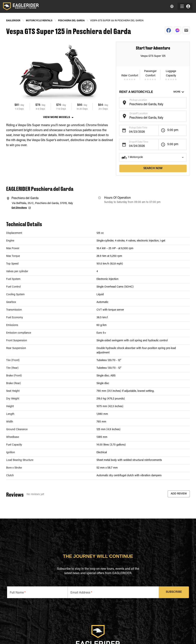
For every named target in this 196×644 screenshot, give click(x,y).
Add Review (179, 494)
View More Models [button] (57, 117)
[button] (153, 157)
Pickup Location (138, 100)
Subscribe (174, 592)
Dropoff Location (139, 114)
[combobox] (150, 105)
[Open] (185, 102)
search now (153, 168)
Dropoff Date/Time (139, 142)
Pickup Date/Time (138, 128)
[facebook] (169, 30)
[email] (186, 30)
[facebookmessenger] (177, 30)
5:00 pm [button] (173, 130)
